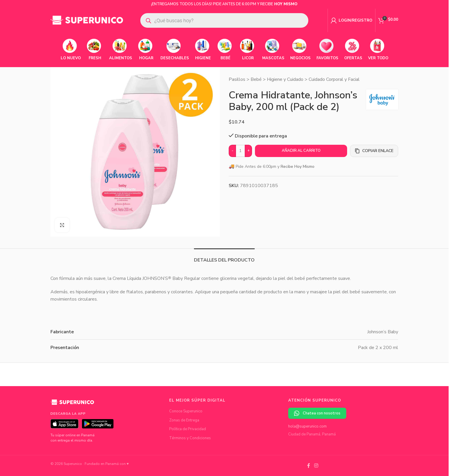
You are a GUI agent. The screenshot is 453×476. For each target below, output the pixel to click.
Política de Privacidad (188, 429)
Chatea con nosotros (317, 413)
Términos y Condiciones (190, 438)
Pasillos (237, 79)
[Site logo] (87, 20)
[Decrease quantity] (232, 151)
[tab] (224, 257)
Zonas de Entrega (184, 420)
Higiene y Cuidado (285, 79)
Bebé (256, 79)
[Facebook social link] (309, 466)
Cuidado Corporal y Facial (334, 79)
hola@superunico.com (307, 426)
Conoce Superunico (186, 411)
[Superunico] (72, 404)
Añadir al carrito (301, 151)
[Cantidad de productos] (240, 151)
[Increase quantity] (248, 151)
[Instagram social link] (316, 466)
